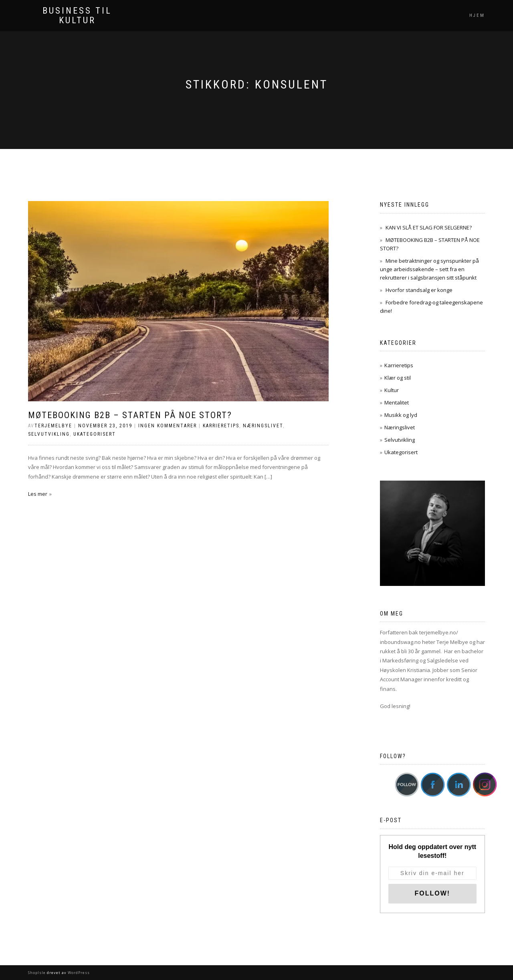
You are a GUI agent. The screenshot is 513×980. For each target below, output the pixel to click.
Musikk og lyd (401, 415)
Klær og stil (398, 378)
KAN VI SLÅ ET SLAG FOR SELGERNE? (429, 227)
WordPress (78, 973)
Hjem (477, 15)
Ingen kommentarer (168, 426)
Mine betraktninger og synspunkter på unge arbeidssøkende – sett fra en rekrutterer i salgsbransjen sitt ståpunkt (429, 269)
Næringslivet (263, 426)
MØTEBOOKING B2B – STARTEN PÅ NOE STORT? (130, 415)
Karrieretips (221, 426)
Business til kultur (77, 16)
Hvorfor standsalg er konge (419, 290)
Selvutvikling (49, 434)
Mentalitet (397, 402)
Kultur (392, 390)
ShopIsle (37, 973)
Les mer (38, 494)
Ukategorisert (95, 434)
